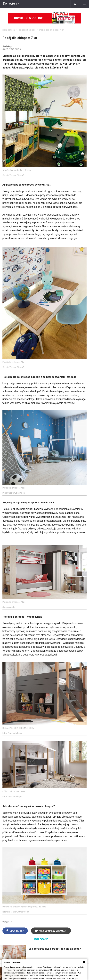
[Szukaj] (75, 4)
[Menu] (84, 4)
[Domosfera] (11, 4)
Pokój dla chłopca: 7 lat (52, 30)
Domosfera (9, 30)
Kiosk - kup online (45, 18)
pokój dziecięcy (27, 30)
